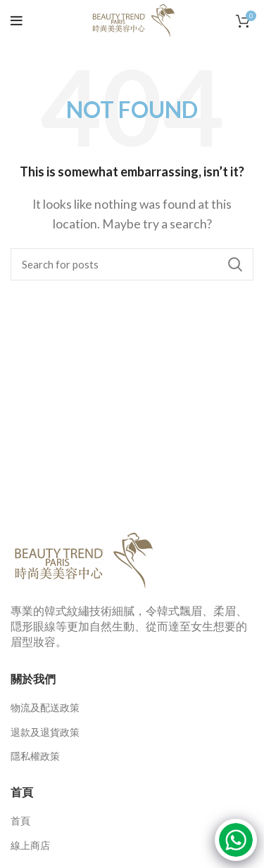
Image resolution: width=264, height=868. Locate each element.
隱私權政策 (35, 756)
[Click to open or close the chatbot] (236, 840)
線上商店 (30, 845)
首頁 (20, 821)
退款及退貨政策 (45, 732)
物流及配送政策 (45, 707)
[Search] (132, 264)
